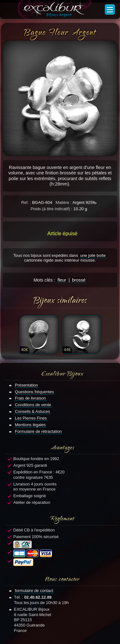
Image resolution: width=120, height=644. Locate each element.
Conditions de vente (33, 405)
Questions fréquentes (34, 392)
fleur (62, 280)
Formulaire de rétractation (38, 431)
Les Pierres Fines (31, 418)
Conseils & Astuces (32, 411)
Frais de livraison (30, 398)
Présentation (26, 385)
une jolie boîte (93, 255)
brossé (79, 280)
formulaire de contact (34, 591)
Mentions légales (30, 425)
